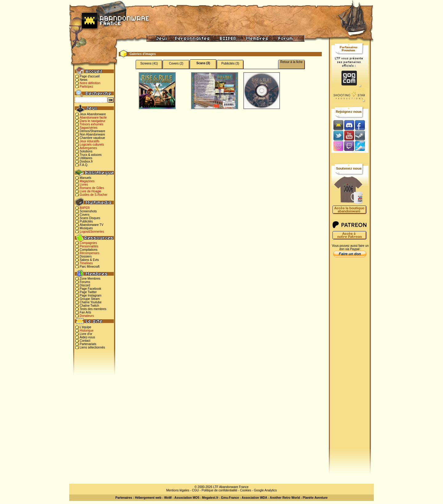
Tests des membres (93, 309)
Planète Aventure (315, 498)
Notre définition (90, 83)
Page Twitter (88, 292)
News (84, 80)
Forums (85, 282)
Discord (85, 285)
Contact (85, 341)
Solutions (86, 151)
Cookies (245, 490)
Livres (84, 185)
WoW (168, 498)
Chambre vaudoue (92, 138)
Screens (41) (149, 63)
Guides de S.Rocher (94, 195)
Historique (87, 331)
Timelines (86, 263)
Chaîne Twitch (89, 306)
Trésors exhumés (92, 124)
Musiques (86, 228)
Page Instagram (91, 295)
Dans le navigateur (92, 121)
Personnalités (89, 246)
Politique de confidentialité (219, 490)
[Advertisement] (350, 357)
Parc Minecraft (90, 267)
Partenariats (88, 344)
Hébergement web (148, 498)
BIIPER (85, 208)
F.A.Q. (84, 165)
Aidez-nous (87, 337)
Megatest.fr (210, 498)
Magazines (87, 181)
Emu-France (230, 498)
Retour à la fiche (291, 62)
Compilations (89, 250)
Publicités (86, 221)
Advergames (88, 148)
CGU (195, 490)
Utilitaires (86, 158)
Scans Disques (90, 218)
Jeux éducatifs (90, 141)
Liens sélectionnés (92, 347)
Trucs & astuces (91, 155)
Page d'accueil (90, 76)
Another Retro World (285, 498)
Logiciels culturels (92, 145)
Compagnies (88, 243)
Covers (85, 215)
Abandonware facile (93, 118)
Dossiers (86, 256)
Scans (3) (203, 63)
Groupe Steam (90, 299)
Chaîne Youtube (91, 302)
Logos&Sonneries (92, 232)
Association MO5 (187, 498)
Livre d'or (86, 334)
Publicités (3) (230, 63)
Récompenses (90, 253)
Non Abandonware (92, 134)
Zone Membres (90, 279)
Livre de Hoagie (90, 191)
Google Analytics (265, 490)
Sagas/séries (89, 128)
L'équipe (86, 327)
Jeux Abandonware (93, 114)
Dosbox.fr (86, 161)
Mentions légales (178, 490)
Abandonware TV (92, 225)
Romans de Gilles (92, 188)
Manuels (86, 178)
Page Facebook (90, 289)
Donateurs (87, 316)
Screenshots (88, 211)
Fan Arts (85, 312)
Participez (86, 87)
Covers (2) (176, 63)
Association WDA (254, 498)
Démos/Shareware (92, 131)
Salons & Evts (89, 260)
